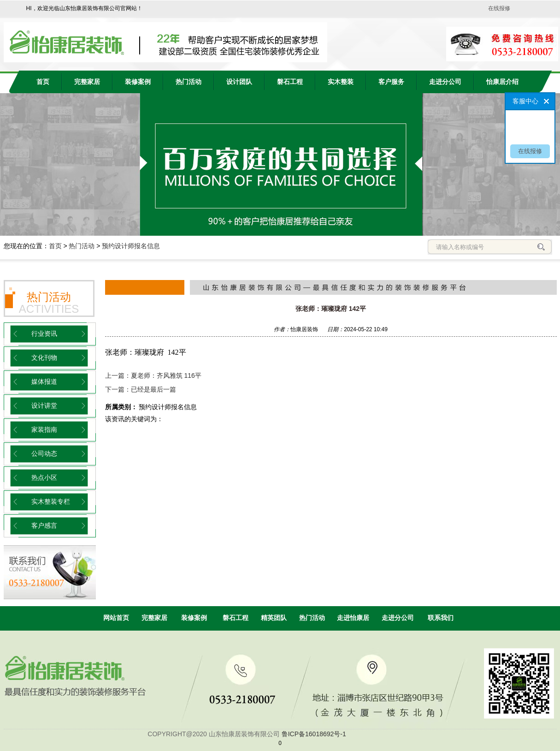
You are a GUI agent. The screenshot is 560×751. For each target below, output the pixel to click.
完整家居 (87, 82)
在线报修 (499, 8)
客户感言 (44, 526)
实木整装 (341, 82)
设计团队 (239, 82)
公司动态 (44, 454)
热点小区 (44, 478)
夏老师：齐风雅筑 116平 (166, 375)
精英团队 (274, 618)
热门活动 (189, 82)
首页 (55, 246)
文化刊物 (44, 358)
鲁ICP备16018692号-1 (314, 734)
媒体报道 (44, 382)
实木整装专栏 (51, 502)
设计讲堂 (44, 406)
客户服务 (391, 82)
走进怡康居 (353, 618)
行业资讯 (44, 334)
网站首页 (116, 618)
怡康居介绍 (502, 82)
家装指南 (44, 430)
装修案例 (138, 82)
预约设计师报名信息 (131, 246)
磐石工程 (290, 82)
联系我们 (441, 618)
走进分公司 (445, 82)
